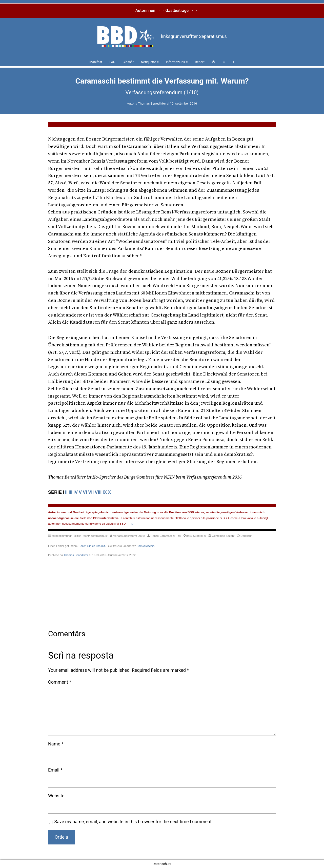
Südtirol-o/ (200, 536)
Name (56, 744)
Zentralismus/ (99, 536)
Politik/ (77, 536)
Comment (60, 682)
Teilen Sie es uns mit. (92, 546)
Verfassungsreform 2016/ (129, 536)
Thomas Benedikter (152, 103)
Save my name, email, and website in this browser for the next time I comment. (134, 822)
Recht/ (86, 536)
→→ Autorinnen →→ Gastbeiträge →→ (162, 11)
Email (55, 770)
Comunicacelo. (146, 546)
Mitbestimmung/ (62, 536)
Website (56, 796)
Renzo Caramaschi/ (163, 536)
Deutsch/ (246, 536)
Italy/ (189, 536)
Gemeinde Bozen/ (223, 536)
